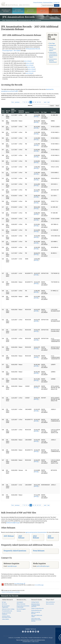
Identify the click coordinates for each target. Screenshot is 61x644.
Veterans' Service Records (18, 11)
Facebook (23, 632)
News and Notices (50, 602)
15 (40, 102)
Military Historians (21, 604)
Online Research (7, 600)
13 (35, 102)
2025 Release (9, 536)
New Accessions (50, 604)
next (45, 102)
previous (17, 102)
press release (27, 61)
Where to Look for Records (36, 613)
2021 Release (51, 537)
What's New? (50, 600)
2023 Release (21, 537)
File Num (53, 112)
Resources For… (22, 600)
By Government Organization (6, 606)
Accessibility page (39, 585)
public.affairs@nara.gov (43, 566)
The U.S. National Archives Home (15, 4)
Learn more (47, 641)
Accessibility (17, 638)
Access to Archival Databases (6, 613)
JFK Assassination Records (25, 20)
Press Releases (39, 551)
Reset (57, 106)
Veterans (19, 611)
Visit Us (43, 11)
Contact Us (56, 2)
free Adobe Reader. (20, 584)
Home (4, 20)
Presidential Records (7, 611)
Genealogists (20, 602)
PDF (35, 117)
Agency (27, 112)
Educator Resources (30, 11)
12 (33, 102)
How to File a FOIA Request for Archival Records (36, 620)
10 (28, 102)
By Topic (4, 602)
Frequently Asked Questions (15, 551)
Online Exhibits (6, 619)
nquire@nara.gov (12, 566)
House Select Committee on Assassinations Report (53, 55)
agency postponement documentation (36, 532)
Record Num (8, 111)
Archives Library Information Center (7, 617)
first (13, 102)
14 (38, 102)
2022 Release (36, 537)
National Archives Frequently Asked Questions (36, 605)
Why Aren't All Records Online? (37, 616)
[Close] (59, 629)
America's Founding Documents (55, 11)
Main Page (52, 43)
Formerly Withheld (21, 111)
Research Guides (37, 600)
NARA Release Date (14, 111)
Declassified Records (36, 610)
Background (53, 45)
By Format (4, 604)
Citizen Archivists (38, 2)
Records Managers (21, 609)
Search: (30, 105)
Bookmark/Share (48, 2)
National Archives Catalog (8, 609)
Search (57, 5)
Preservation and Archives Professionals (23, 606)
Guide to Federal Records (37, 608)
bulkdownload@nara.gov (13, 523)
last (48, 102)
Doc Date (37, 112)
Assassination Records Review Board (53, 61)
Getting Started (35, 602)
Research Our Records (6, 11)
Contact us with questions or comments (11, 592)
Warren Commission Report (53, 49)
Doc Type (44, 112)
